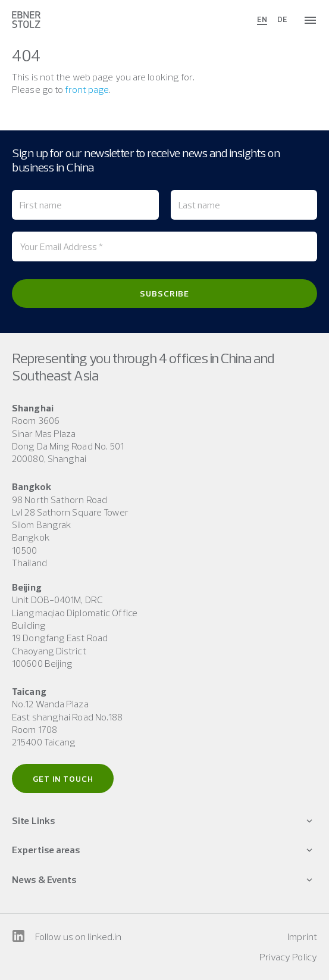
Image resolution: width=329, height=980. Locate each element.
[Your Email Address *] (164, 246)
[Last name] (244, 205)
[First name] (85, 205)
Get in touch (63, 779)
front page (87, 89)
